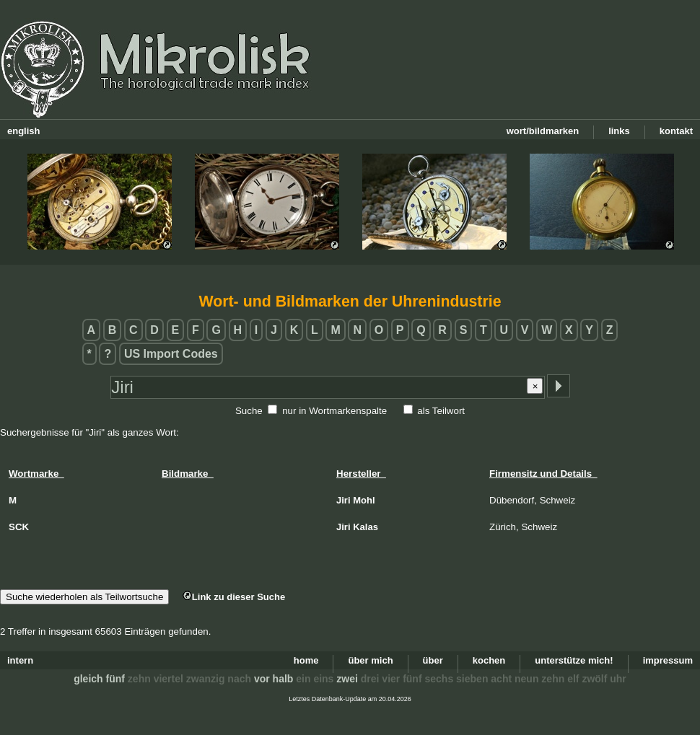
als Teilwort (441, 411)
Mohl (364, 500)
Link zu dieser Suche (234, 597)
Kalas (366, 527)
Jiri (344, 500)
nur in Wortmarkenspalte (334, 411)
